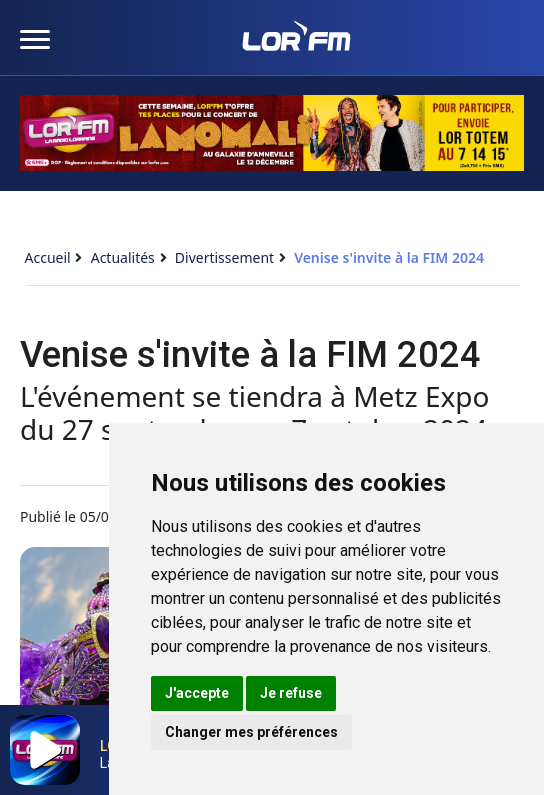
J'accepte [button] (197, 693)
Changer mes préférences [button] (251, 732)
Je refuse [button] (291, 693)
